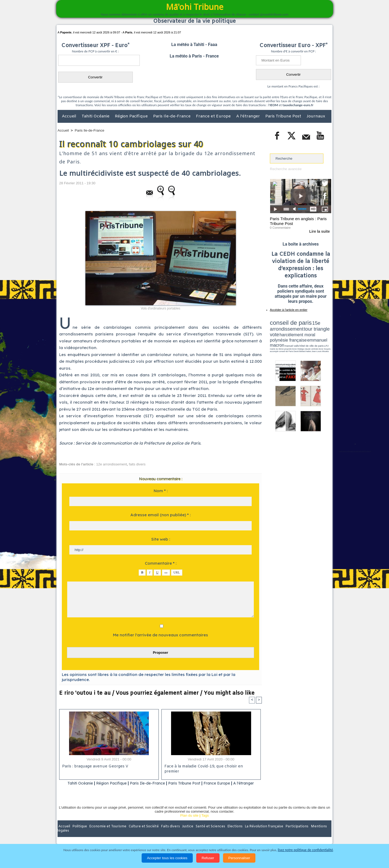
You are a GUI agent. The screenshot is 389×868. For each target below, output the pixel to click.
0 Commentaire (280, 227)
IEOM (274, 105)
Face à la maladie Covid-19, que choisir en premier (210, 766)
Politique (79, 833)
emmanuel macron (284, 334)
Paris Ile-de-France (172, 116)
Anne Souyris (318, 338)
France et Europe (214, 116)
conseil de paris (287, 321)
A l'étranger (249, 116)
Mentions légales (316, 833)
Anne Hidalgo (297, 338)
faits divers (137, 464)
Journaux (316, 116)
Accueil (70, 116)
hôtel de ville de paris (320, 335)
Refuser (208, 858)
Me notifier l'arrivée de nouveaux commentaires (160, 635)
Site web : (161, 539)
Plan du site (189, 822)
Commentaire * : (161, 563)
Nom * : (161, 491)
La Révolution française (258, 833)
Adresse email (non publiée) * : (160, 515)
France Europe (233, 783)
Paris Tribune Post (284, 116)
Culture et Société (141, 833)
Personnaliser (239, 858)
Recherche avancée (285, 169)
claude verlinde (307, 338)
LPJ (272, 338)
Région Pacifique (132, 116)
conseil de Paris (275, 340)
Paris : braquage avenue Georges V (94, 766)
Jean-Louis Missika (303, 340)
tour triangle (307, 326)
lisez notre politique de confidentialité (305, 850)
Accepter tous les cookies (167, 858)
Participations (290, 833)
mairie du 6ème (279, 338)
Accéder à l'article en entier (288, 309)
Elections (230, 833)
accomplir (326, 338)
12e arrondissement (112, 464)
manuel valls (305, 335)
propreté (288, 338)
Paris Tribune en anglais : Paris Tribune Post (298, 221)
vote (322, 326)
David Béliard (286, 340)
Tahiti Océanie (96, 116)
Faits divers (167, 833)
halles (294, 340)
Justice (184, 833)
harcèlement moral (284, 330)
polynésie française (314, 330)
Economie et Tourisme (107, 833)
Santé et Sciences (206, 833)
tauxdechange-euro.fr (298, 105)
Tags (205, 822)
